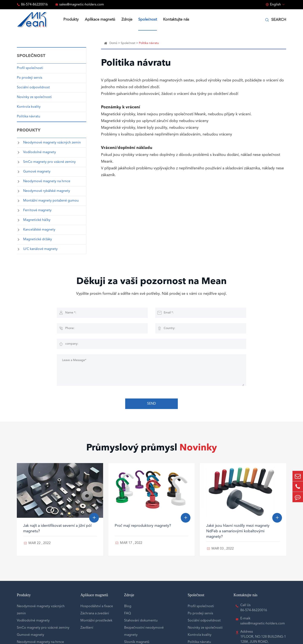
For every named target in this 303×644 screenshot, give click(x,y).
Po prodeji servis (30, 78)
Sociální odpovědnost (33, 88)
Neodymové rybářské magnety (47, 191)
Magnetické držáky (38, 239)
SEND (151, 404)
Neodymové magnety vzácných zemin (52, 143)
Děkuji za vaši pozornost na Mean (151, 282)
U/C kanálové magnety (40, 249)
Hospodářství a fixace (97, 606)
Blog (128, 606)
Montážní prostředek (96, 621)
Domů (113, 43)
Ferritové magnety (37, 210)
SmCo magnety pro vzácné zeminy (49, 162)
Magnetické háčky (37, 220)
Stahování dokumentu (141, 621)
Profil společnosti (30, 68)
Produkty (71, 20)
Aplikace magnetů (100, 20)
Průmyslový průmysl (152, 448)
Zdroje (127, 20)
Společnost (148, 20)
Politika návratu (29, 117)
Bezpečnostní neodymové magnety (144, 631)
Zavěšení (87, 628)
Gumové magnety (37, 172)
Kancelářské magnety (39, 230)
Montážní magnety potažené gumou (51, 201)
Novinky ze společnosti (34, 97)
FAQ (128, 613)
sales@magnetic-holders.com (82, 5)
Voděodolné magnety (40, 152)
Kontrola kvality (29, 107)
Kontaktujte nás (176, 20)
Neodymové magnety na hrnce (47, 181)
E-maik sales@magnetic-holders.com (263, 621)
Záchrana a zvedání (95, 613)
